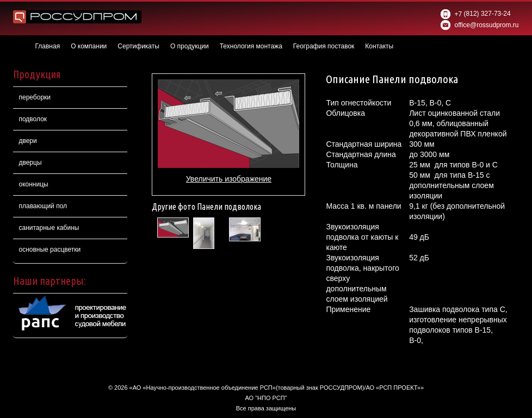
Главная (47, 46)
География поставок (324, 46)
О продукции (190, 46)
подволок (33, 119)
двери (27, 141)
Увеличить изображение (229, 179)
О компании (89, 46)
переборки (35, 97)
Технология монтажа (251, 46)
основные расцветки (50, 249)
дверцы (30, 163)
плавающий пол (43, 206)
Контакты (379, 46)
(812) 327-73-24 (475, 14)
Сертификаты (138, 46)
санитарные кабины (49, 228)
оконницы (33, 184)
